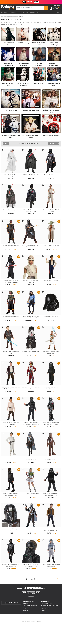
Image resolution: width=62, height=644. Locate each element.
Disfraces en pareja (11, 110)
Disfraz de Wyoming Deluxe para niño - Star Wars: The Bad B (51, 423)
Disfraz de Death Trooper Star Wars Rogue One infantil (11, 494)
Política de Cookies (46, 609)
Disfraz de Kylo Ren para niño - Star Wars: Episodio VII (51, 494)
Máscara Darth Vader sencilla (51, 316)
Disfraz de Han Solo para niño (51, 281)
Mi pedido (25, 604)
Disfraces (4, 12)
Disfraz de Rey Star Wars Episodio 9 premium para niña (51, 352)
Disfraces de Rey (23, 43)
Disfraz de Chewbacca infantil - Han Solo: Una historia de (51, 459)
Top (58, 12)
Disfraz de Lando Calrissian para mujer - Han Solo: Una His (31, 317)
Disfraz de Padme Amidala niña (11, 458)
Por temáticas (14, 12)
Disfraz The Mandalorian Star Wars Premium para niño (31, 246)
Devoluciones (26, 609)
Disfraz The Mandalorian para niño (31, 529)
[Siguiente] (35, 579)
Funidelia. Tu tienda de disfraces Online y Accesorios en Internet (7, 8)
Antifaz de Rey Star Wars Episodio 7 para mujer (31, 282)
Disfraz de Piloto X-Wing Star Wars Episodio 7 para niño (31, 388)
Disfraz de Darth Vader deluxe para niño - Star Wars (51, 175)
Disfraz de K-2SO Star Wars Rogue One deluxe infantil (11, 565)
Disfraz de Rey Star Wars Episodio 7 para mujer (51, 211)
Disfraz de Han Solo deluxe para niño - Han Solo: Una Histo (51, 530)
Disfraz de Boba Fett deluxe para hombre (11, 246)
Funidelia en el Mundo (47, 604)
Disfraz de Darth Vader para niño (11, 210)
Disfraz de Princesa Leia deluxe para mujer (11, 175)
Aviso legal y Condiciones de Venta (50, 605)
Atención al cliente (11, 603)
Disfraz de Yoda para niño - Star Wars (51, 246)
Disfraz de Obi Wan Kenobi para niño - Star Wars (11, 423)
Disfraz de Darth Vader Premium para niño (31, 175)
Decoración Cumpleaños (51, 135)
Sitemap (43, 611)
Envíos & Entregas (27, 607)
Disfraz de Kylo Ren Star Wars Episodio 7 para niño (51, 388)
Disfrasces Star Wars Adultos (31, 110)
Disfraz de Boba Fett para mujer (31, 494)
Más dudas (26, 611)
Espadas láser (39, 84)
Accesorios (24, 12)
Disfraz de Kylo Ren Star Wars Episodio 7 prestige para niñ (11, 282)
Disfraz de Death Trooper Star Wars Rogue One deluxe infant (31, 423)
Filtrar (5, 143)
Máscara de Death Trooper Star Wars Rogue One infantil (31, 565)
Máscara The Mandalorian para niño (11, 530)
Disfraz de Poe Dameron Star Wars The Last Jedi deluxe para (11, 388)
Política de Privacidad (46, 607)
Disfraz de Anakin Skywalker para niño (11, 352)
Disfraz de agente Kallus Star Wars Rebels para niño (51, 565)
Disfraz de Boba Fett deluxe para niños (11, 317)
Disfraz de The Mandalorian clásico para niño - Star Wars (31, 459)
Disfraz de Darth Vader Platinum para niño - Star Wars (31, 211)
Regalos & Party (35, 12)
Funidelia (4, 17)
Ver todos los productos (54, 579)
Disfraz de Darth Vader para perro (31, 352)
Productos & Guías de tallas (30, 605)
